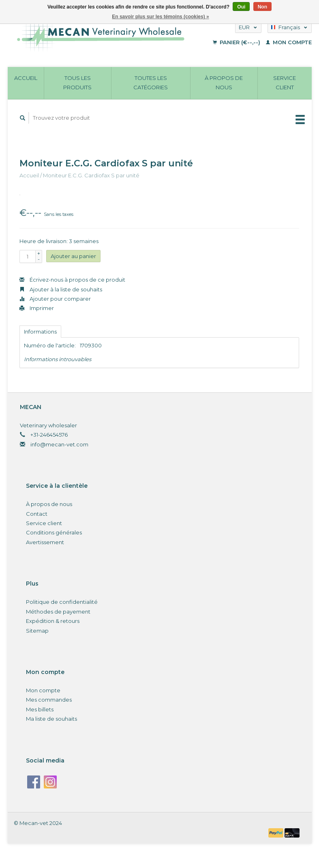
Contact (37, 514)
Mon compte (289, 42)
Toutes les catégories (151, 83)
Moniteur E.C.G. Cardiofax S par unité (91, 175)
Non (262, 7)
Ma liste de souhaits (51, 719)
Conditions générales (54, 532)
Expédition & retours (53, 621)
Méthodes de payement (58, 612)
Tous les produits (77, 83)
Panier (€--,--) (237, 42)
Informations (40, 332)
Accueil (26, 78)
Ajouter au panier (73, 256)
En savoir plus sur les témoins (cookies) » (160, 17)
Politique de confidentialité (62, 602)
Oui (241, 7)
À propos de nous (224, 83)
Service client (285, 83)
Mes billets (40, 709)
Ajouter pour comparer (55, 299)
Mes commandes (49, 700)
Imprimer (37, 308)
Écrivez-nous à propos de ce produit (72, 280)
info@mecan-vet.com (59, 444)
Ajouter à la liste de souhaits (61, 289)
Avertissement (45, 542)
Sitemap (37, 631)
